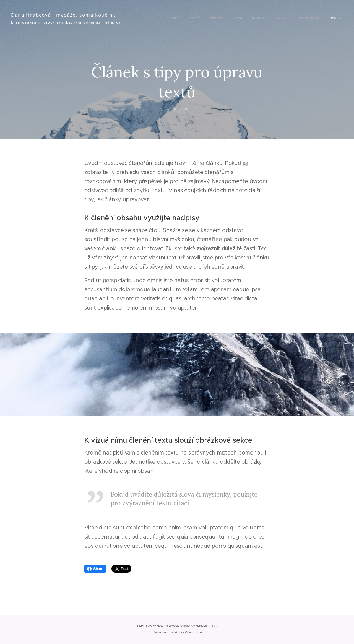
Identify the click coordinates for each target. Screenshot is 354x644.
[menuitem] (170, 18)
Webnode (193, 632)
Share (95, 569)
